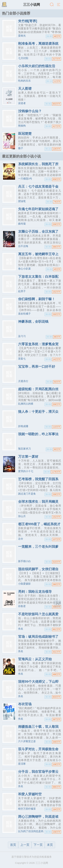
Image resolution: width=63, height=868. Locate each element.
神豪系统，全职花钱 (33, 321)
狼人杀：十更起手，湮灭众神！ (38, 413)
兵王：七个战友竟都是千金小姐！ (38, 188)
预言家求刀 (24, 449)
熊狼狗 (22, 126)
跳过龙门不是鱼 (27, 494)
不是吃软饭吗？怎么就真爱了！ (38, 616)
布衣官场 (25, 704)
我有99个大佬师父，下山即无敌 (38, 683)
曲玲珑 (22, 224)
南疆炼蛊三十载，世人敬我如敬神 (38, 728)
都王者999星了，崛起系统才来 (39, 526)
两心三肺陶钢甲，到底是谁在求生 (38, 818)
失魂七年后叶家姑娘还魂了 (38, 209)
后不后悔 (23, 246)
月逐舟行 (23, 381)
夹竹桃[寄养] (28, 21)
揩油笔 (22, 201)
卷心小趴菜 (24, 269)
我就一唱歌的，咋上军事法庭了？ (38, 436)
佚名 (21, 629)
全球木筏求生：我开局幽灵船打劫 (38, 503)
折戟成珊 (23, 426)
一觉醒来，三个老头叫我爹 (38, 547)
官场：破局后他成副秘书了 (38, 637)
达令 (21, 539)
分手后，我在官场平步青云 (38, 772)
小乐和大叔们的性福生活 (37, 66)
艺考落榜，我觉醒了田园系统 (38, 481)
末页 (50, 845)
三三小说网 (32, 5)
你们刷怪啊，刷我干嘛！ (37, 299)
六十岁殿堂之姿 (27, 741)
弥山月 (22, 516)
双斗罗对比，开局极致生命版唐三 (38, 751)
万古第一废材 (28, 457)
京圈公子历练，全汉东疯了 (38, 231)
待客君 (22, 606)
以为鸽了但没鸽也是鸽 (31, 831)
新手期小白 (24, 561)
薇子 (21, 148)
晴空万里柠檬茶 (27, 809)
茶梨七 (22, 359)
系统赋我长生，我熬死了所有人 (38, 166)
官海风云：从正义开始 (35, 659)
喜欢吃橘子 (24, 314)
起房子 (22, 291)
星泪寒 (22, 764)
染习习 (22, 336)
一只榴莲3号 (25, 179)
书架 (4, 5)
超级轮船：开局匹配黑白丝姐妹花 (38, 391)
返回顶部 (57, 604)
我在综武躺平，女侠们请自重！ (38, 571)
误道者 (22, 103)
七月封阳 (23, 58)
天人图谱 (25, 88)
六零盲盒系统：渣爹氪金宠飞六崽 (38, 346)
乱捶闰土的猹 (26, 404)
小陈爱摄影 (24, 584)
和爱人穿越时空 (30, 794)
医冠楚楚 (25, 133)
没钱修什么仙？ (30, 111)
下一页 (38, 845)
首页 (13, 845)
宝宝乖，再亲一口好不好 (37, 366)
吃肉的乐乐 (24, 81)
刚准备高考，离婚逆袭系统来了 (38, 45)
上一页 (25, 845)
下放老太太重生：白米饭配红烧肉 (38, 278)
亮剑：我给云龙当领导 (35, 592)
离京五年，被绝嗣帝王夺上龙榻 (38, 256)
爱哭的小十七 (26, 471)
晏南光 (22, 36)
